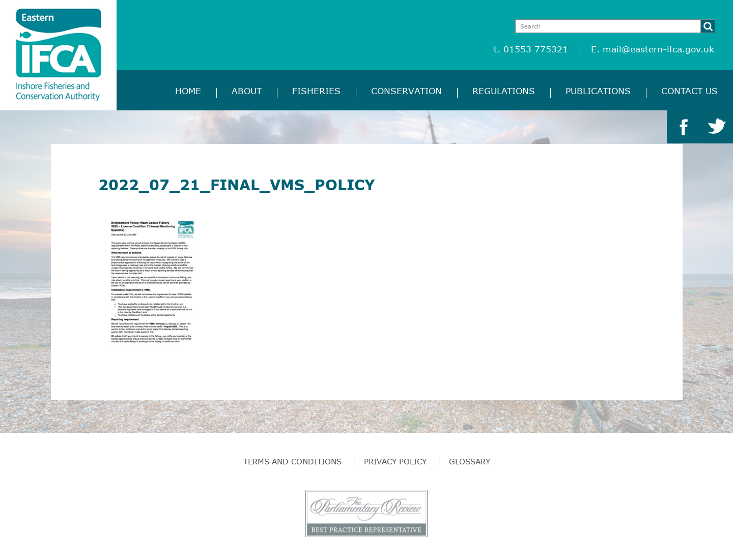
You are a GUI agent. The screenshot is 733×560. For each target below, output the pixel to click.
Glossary (470, 461)
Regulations (504, 91)
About (247, 91)
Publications (598, 91)
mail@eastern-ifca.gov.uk (658, 49)
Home (188, 91)
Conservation (406, 91)
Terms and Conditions (292, 461)
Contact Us (689, 91)
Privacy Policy (395, 461)
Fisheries (316, 91)
